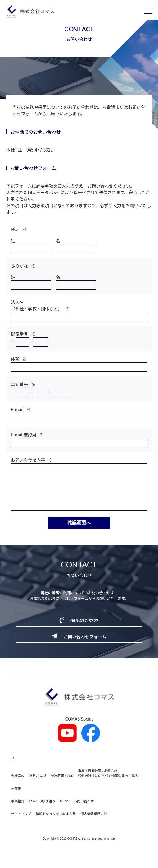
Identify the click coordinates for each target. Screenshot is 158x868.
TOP (14, 767)
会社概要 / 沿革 (62, 785)
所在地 (16, 798)
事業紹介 (18, 810)
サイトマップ (21, 823)
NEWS (65, 810)
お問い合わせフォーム (79, 646)
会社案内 (18, 785)
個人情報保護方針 (94, 823)
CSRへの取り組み (42, 810)
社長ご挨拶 (38, 785)
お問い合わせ (84, 810)
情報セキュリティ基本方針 (56, 823)
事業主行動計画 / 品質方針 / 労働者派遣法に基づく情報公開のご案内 (108, 783)
